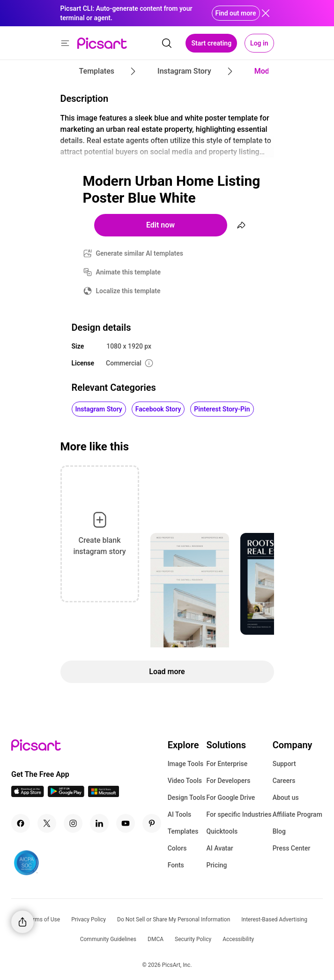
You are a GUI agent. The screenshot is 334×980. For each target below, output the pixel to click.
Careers (284, 781)
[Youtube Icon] (126, 823)
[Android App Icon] (66, 794)
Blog (279, 831)
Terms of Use (43, 919)
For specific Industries (239, 814)
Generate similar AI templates (140, 253)
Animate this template (129, 272)
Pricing (216, 865)
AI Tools (180, 814)
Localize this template (128, 291)
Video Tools (185, 781)
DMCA (156, 939)
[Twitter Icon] (47, 823)
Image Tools (186, 764)
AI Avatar (219, 848)
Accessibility (238, 939)
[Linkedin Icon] (99, 823)
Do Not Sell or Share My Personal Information (174, 919)
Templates (183, 831)
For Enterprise (227, 764)
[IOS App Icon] (28, 794)
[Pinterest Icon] (152, 823)
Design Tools (187, 798)
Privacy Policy (89, 919)
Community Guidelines (108, 939)
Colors (177, 848)
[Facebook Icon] (21, 823)
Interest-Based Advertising (274, 919)
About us (286, 798)
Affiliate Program (297, 814)
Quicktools (222, 831)
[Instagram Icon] (73, 823)
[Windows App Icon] (104, 794)
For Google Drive (230, 798)
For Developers (228, 781)
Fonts (176, 865)
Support (284, 764)
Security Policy (193, 939)
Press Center (292, 848)
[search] (167, 43)
